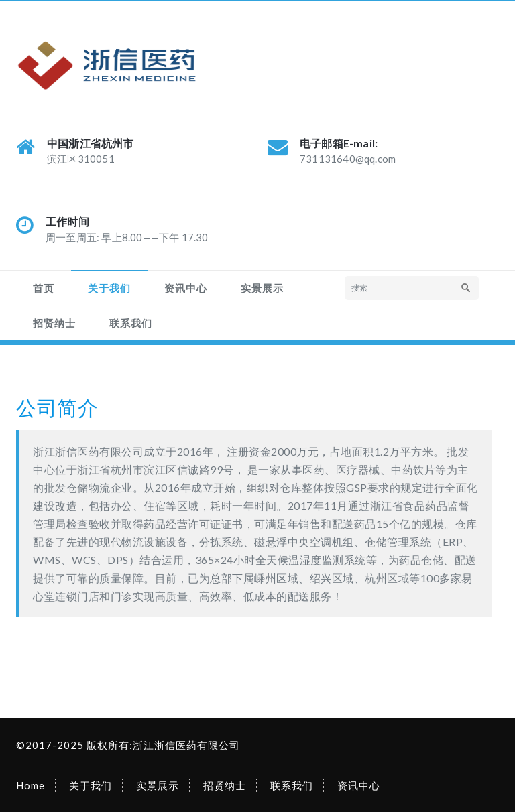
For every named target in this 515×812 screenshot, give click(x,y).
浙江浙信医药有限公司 (186, 745)
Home (31, 785)
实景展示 (262, 288)
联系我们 (131, 323)
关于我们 (109, 288)
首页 (44, 288)
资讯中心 (186, 288)
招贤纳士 (54, 323)
